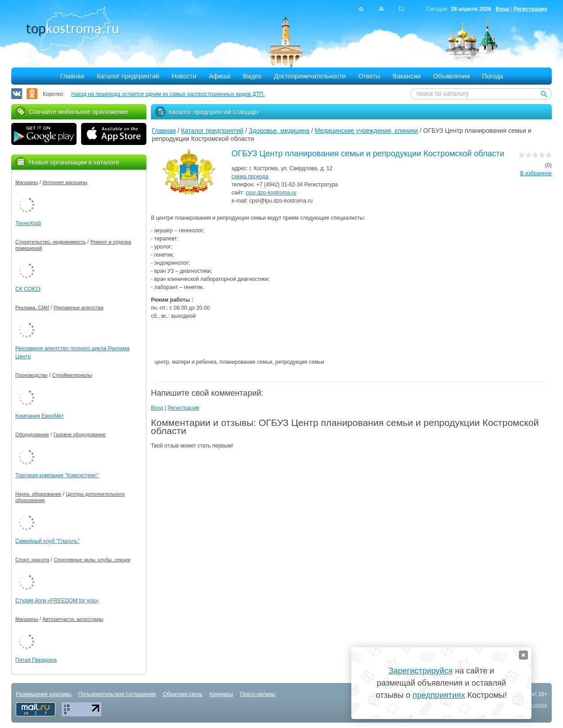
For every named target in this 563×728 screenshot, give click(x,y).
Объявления (452, 76)
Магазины (27, 182)
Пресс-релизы (258, 694)
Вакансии (407, 76)
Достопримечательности (310, 76)
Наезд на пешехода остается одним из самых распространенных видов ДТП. (168, 94)
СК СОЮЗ (28, 289)
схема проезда (250, 176)
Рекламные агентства (79, 307)
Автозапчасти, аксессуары (73, 619)
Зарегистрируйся (421, 671)
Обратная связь (182, 694)
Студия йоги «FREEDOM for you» (57, 601)
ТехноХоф (28, 223)
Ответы (369, 76)
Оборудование (32, 434)
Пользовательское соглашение (117, 694)
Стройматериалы (72, 375)
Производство (32, 375)
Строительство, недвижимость (50, 242)
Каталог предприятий (128, 76)
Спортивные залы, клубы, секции (92, 560)
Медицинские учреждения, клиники (366, 131)
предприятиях (439, 695)
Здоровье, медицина (279, 131)
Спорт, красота (32, 560)
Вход (502, 9)
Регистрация (530, 9)
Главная (72, 76)
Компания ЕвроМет (40, 416)
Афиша (220, 76)
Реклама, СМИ (32, 307)
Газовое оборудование (80, 434)
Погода (493, 76)
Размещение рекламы (44, 694)
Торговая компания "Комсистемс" (57, 475)
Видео (252, 76)
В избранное (536, 173)
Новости (184, 76)
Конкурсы (221, 694)
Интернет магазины (65, 182)
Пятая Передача (36, 660)
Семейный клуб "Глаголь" (48, 541)
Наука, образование (38, 494)
